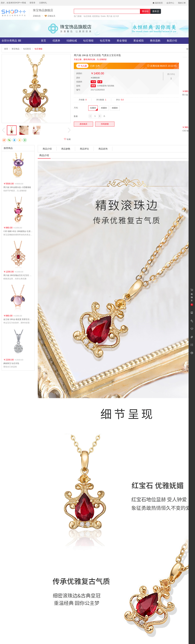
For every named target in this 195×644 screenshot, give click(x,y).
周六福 (109, 16)
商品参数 (66, 149)
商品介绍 (47, 149)
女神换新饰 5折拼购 (106, 86)
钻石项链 (88, 41)
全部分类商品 (11, 41)
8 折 (100, 82)
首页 (43, 41)
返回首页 (158, 3)
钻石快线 (87, 16)
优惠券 (56, 41)
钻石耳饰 (105, 41)
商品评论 (84, 149)
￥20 (93, 82)
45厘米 (104, 108)
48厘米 (115, 108)
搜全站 (145, 11)
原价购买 (83, 124)
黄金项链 (122, 41)
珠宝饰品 (16, 49)
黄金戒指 (139, 41)
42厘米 (93, 108)
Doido (103, 16)
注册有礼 (43, 3)
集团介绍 (172, 41)
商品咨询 (103, 149)
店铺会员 (50, 16)
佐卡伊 (116, 16)
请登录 (32, 3)
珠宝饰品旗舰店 (43, 10)
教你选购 (155, 41)
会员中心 (170, 3)
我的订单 (182, 3)
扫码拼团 (105, 124)
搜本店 (156, 11)
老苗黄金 (96, 16)
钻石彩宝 (27, 49)
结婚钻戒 (72, 41)
